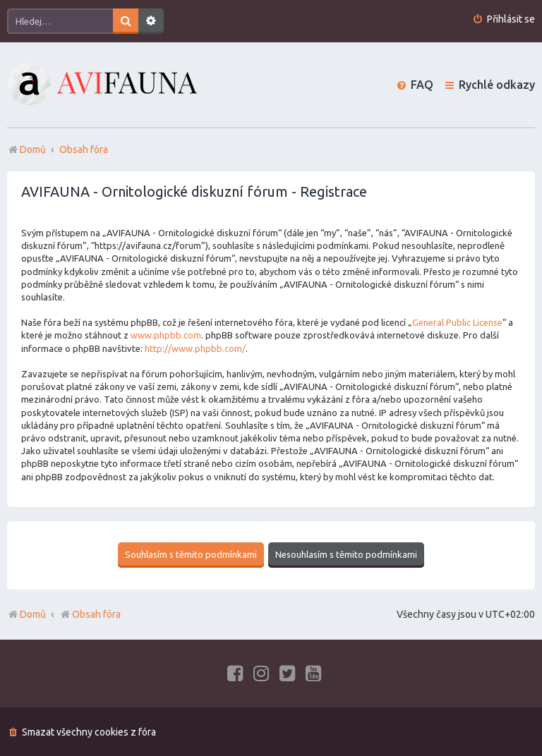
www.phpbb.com (166, 335)
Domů (33, 614)
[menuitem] (504, 19)
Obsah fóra (90, 614)
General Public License (457, 322)
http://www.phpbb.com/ (195, 348)
